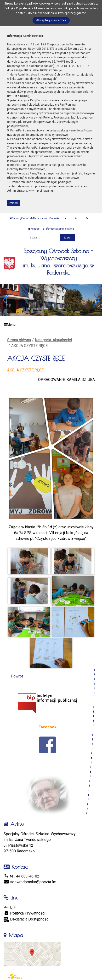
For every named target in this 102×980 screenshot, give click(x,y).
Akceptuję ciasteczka (51, 20)
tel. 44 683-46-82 (21, 876)
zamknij (14, 203)
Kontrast (34, 229)
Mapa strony (39, 218)
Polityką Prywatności (19, 8)
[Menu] (51, 325)
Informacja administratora (58, 229)
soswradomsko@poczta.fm (30, 882)
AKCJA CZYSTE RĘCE (25, 370)
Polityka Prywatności (24, 913)
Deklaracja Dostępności (26, 919)
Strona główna (19, 218)
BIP (10, 907)
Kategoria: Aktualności (53, 340)
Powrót (17, 676)
